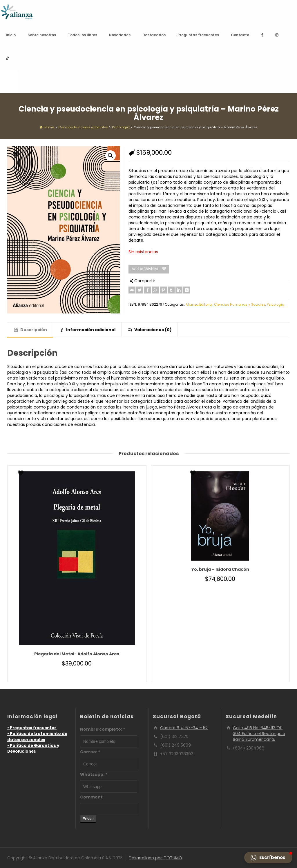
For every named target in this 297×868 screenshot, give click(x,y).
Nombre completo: (103, 729)
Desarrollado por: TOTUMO (155, 858)
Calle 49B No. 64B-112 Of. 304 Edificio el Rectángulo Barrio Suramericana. (259, 734)
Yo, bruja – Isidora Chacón (220, 569)
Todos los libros (83, 35)
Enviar (88, 819)
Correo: (90, 752)
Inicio (11, 35)
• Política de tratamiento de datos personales (37, 737)
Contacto (240, 35)
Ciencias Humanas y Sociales (240, 304)
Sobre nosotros (42, 35)
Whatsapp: (94, 774)
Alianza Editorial (199, 304)
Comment (91, 797)
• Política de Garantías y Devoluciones (33, 748)
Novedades (120, 35)
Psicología (276, 304)
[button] (111, 156)
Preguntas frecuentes (198, 35)
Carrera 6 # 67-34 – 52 (184, 728)
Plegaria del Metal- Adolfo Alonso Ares (77, 654)
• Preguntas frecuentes (32, 728)
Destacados (154, 35)
